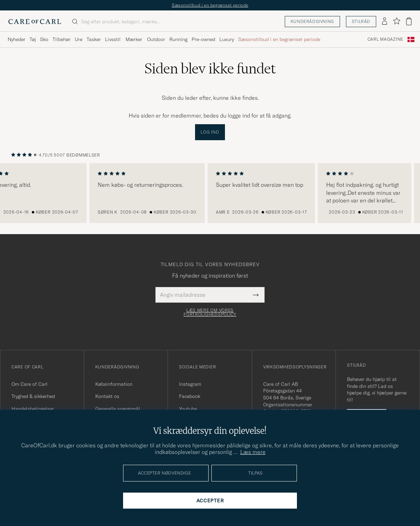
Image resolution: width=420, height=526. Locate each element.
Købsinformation (114, 384)
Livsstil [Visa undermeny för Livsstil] (113, 39)
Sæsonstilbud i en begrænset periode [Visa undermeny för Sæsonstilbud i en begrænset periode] (279, 39)
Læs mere (253, 452)
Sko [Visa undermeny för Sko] (44, 39)
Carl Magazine (385, 39)
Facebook (190, 396)
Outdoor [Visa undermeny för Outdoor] (156, 39)
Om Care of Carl (30, 384)
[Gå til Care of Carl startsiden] (35, 22)
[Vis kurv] (409, 21)
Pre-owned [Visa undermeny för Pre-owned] (203, 39)
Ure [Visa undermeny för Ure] (79, 39)
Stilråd (361, 21)
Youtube (188, 409)
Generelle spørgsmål (118, 409)
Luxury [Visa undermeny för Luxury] (227, 39)
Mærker (134, 39)
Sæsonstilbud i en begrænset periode (210, 5)
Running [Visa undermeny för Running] (178, 39)
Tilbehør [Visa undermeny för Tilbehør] (62, 39)
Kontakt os (107, 396)
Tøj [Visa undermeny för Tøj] (33, 39)
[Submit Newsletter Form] (256, 295)
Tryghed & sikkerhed (33, 396)
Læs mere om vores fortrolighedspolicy (210, 312)
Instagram (190, 384)
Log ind (210, 132)
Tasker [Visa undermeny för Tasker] (94, 39)
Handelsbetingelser (33, 409)
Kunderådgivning (312, 21)
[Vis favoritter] (397, 21)
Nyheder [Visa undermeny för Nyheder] (17, 39)
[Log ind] (385, 22)
